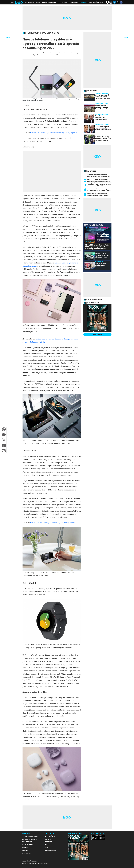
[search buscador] (107, 2)
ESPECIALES (49, 833)
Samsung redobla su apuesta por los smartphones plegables (54, 133)
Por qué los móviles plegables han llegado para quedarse (53, 523)
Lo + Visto (92, 171)
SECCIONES (26, 833)
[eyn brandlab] (93, 225)
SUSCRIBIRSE (97, 334)
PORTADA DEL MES (75, 833)
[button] (4, 429)
